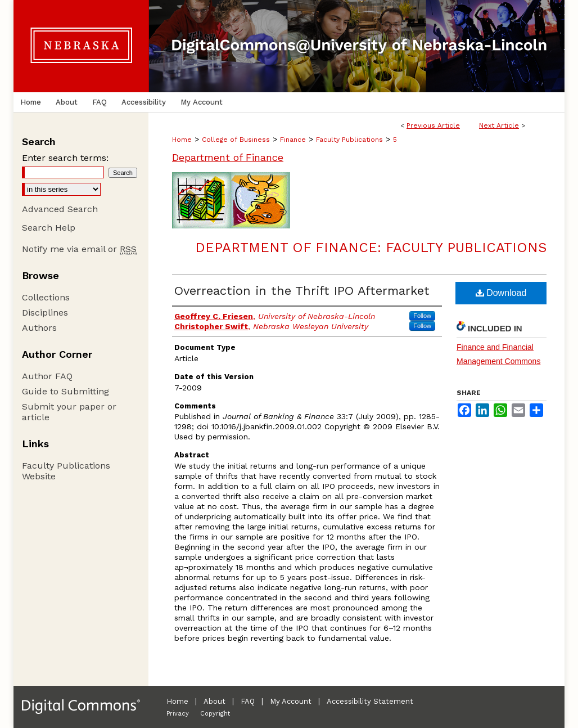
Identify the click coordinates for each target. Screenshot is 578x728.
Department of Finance (228, 157)
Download (501, 293)
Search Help (49, 228)
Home (182, 140)
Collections (46, 297)
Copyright (215, 714)
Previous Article (433, 125)
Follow (422, 316)
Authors (39, 328)
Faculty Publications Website (66, 471)
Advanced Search (60, 209)
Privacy (178, 714)
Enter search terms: (65, 158)
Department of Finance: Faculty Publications (371, 248)
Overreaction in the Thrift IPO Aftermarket (302, 291)
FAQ (248, 701)
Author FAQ (47, 376)
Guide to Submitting (66, 391)
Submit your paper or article (69, 412)
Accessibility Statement (370, 701)
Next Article (499, 125)
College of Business (236, 140)
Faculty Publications (349, 140)
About (215, 701)
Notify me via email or (79, 249)
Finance (293, 140)
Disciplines (45, 313)
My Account (291, 701)
